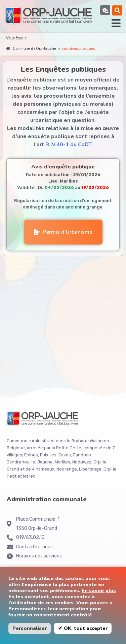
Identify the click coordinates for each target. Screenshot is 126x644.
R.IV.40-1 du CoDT (68, 144)
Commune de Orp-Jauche (31, 49)
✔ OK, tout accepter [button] (83, 628)
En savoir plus (99, 590)
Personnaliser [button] (30, 628)
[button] (118, 10)
